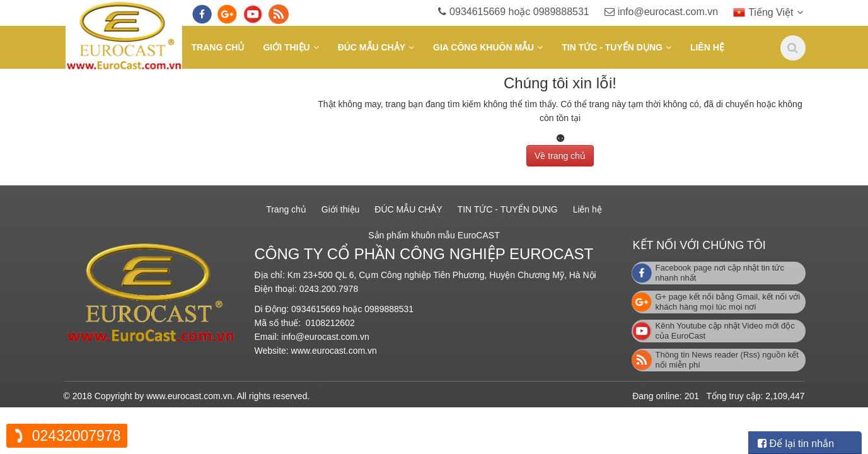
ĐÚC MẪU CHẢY (372, 47)
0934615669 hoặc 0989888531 (532, 12)
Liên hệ (707, 47)
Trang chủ (218, 47)
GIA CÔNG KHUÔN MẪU (483, 47)
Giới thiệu (286, 47)
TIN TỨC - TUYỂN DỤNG (612, 47)
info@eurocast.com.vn (680, 12)
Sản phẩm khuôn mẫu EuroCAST (434, 235)
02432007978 (77, 436)
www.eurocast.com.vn (334, 351)
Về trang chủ (560, 153)
